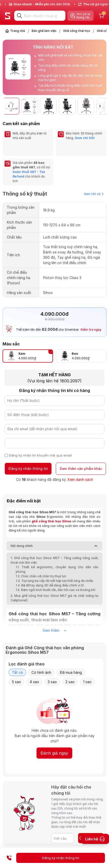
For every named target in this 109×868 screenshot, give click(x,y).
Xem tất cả (94, 194)
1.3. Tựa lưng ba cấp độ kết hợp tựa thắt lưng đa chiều (55, 581)
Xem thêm (55, 630)
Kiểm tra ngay (91, 330)
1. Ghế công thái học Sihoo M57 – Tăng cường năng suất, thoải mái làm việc (55, 560)
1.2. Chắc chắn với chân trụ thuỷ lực (41, 576)
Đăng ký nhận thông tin (28, 469)
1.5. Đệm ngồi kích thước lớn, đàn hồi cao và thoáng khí (56, 590)
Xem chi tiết (85, 138)
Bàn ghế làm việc (44, 31)
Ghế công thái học (77, 31)
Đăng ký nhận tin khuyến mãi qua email (40, 455)
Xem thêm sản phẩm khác (81, 469)
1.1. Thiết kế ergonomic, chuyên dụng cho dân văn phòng (57, 569)
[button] (100, 106)
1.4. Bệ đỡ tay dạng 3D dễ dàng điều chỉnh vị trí (50, 585)
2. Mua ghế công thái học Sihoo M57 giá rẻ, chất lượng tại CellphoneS (55, 598)
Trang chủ (18, 31)
